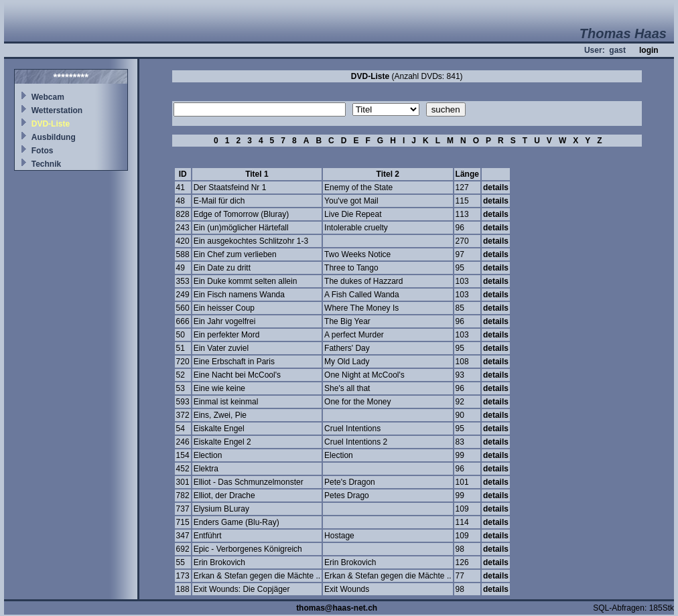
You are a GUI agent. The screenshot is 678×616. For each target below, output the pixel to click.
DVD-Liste (51, 124)
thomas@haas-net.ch (337, 608)
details (496, 187)
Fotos (43, 151)
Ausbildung (54, 137)
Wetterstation (57, 110)
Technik (46, 164)
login (649, 50)
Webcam (48, 97)
